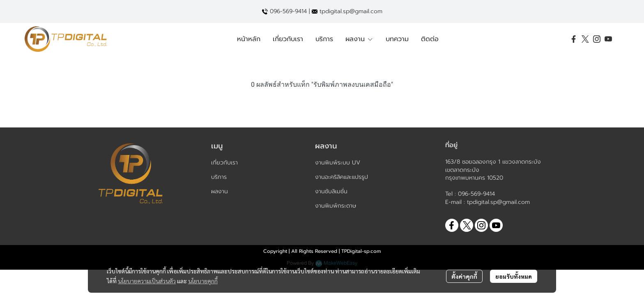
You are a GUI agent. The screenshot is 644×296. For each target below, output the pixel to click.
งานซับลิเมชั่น (331, 191)
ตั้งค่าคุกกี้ (464, 276)
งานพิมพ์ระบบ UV (338, 163)
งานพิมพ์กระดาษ (336, 206)
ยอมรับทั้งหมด (514, 276)
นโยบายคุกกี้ (203, 281)
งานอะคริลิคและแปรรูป (342, 177)
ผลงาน (220, 191)
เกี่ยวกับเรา (224, 163)
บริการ (219, 177)
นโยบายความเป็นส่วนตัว (147, 281)
